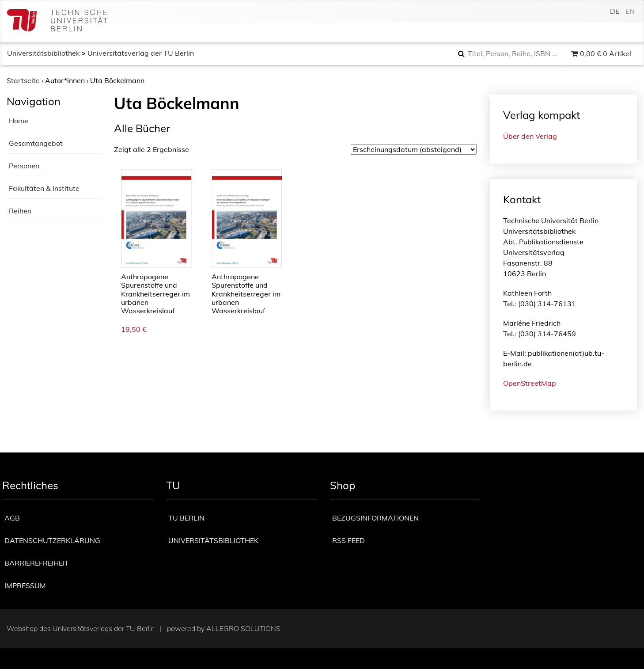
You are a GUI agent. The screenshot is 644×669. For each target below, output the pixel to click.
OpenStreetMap (530, 383)
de (615, 11)
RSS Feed (349, 540)
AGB (12, 518)
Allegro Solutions (243, 628)
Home (19, 121)
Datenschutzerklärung (52, 540)
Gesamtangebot (36, 143)
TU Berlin (186, 518)
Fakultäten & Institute (44, 188)
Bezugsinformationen (375, 518)
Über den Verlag (530, 136)
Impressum (25, 585)
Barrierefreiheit (37, 563)
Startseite (23, 80)
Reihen (20, 211)
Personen (24, 166)
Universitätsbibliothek (43, 53)
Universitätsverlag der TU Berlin (141, 53)
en (630, 11)
